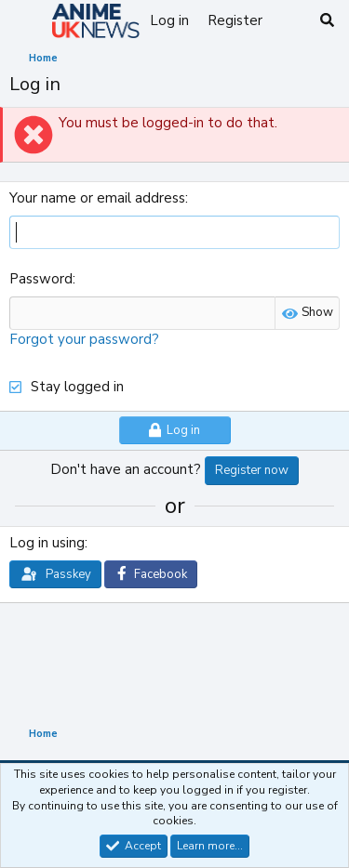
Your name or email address (97, 198)
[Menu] (26, 21)
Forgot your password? (84, 339)
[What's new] (290, 21)
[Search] (327, 21)
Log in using (47, 543)
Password (41, 279)
